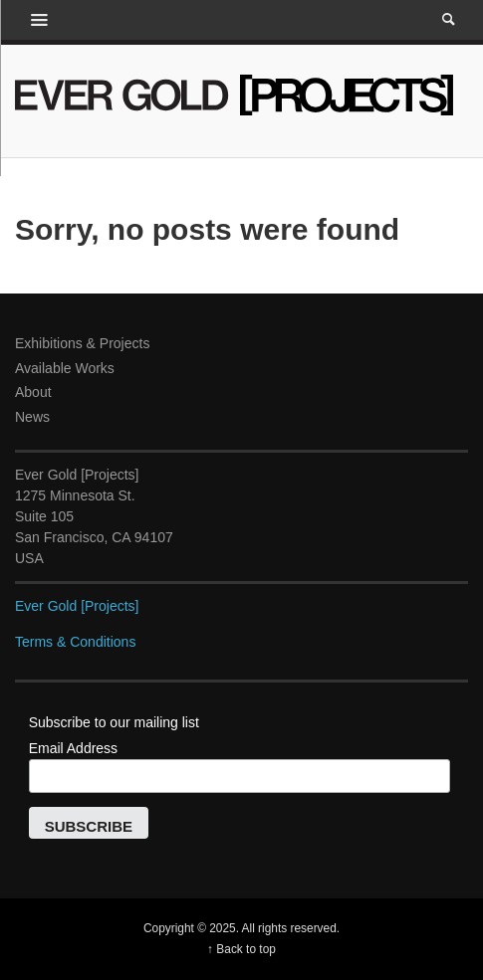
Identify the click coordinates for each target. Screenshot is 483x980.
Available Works (65, 368)
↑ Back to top (241, 949)
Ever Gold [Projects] (77, 606)
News (32, 417)
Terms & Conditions (75, 642)
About (33, 392)
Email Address (73, 748)
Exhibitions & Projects (82, 343)
